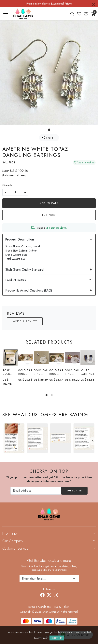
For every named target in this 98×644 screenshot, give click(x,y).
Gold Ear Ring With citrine (41, 372)
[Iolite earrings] (88, 358)
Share (48, 138)
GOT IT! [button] (57, 638)
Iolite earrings (88, 373)
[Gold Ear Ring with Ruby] (26, 358)
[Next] (93, 441)
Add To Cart (49, 203)
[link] (72, 14)
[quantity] (15, 192)
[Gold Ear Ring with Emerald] (57, 358)
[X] (49, 596)
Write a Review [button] (25, 321)
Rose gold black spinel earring (9, 372)
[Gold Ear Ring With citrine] (41, 358)
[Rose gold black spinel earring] (10, 358)
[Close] (93, 5)
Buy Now (49, 215)
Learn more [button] (40, 638)
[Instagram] (56, 596)
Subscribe (74, 491)
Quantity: (7, 185)
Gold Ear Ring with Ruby (25, 372)
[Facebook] (42, 596)
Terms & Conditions (39, 607)
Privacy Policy (61, 607)
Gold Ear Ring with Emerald (56, 372)
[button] (86, 14)
